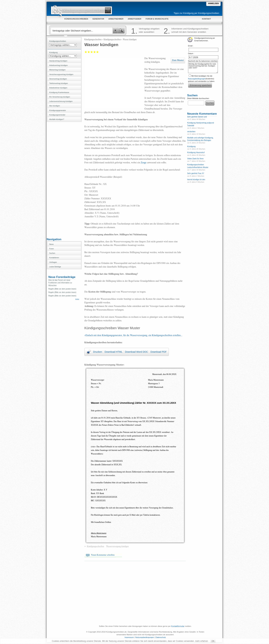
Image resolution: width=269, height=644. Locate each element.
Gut (95, 52)
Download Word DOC (136, 352)
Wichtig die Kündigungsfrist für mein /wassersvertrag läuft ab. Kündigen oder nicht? (203, 68)
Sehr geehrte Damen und (197, 117)
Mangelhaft (86, 52)
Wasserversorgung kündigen (117, 546)
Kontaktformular (178, 626)
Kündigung (191, 146)
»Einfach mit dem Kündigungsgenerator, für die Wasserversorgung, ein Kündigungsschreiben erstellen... (133, 335)
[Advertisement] (64, 179)
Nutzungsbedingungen (197, 79)
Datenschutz (161, 637)
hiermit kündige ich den (196, 180)
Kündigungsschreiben (93, 39)
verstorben (191, 132)
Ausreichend (89, 52)
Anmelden (213, 3)
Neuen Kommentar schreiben (103, 555)
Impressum (129, 637)
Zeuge (144, 163)
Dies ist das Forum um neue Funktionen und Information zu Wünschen (60, 283)
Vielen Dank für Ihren (195, 159)
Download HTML (113, 352)
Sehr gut (98, 52)
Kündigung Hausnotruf (196, 152)
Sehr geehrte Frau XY (196, 173)
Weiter (77, 299)
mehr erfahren (201, 641)
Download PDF (159, 352)
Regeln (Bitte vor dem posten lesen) (62, 289)
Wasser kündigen (130, 39)
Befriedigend (92, 52)
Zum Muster (178, 60)
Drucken (98, 352)
